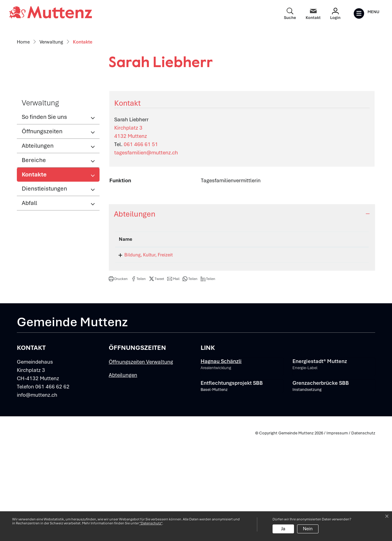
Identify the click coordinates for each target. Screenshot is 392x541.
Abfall (29, 307)
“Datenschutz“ (151, 523)
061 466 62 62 (52, 491)
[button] (118, 383)
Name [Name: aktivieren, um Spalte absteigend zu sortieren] (126, 343)
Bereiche (34, 264)
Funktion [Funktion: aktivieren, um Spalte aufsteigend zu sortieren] (250, 343)
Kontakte (42, 280)
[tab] (242, 318)
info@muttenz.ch (37, 499)
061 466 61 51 (141, 248)
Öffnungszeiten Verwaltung (141, 466)
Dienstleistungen (44, 292)
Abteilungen (38, 250)
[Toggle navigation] (366, 13)
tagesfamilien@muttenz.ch (146, 256)
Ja (283, 529)
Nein (308, 529)
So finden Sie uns (44, 221)
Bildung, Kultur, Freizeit (143, 359)
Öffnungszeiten (42, 235)
